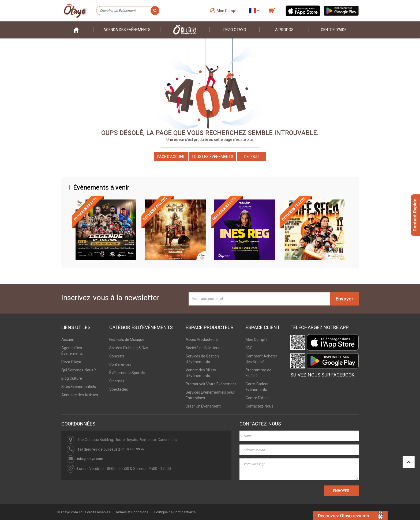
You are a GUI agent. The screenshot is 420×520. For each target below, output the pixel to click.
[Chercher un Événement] (128, 11)
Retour (252, 157)
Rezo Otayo (235, 30)
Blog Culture (72, 378)
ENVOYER (341, 491)
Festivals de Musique (127, 340)
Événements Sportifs (127, 373)
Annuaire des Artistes (80, 395)
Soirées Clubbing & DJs (129, 348)
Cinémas (117, 381)
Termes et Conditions (132, 512)
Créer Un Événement (203, 406)
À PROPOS (284, 30)
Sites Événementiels (79, 387)
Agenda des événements (127, 30)
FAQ (249, 348)
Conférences (120, 364)
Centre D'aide (334, 30)
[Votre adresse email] (259, 299)
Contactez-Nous (259, 406)
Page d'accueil (171, 157)
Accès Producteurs (202, 340)
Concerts (117, 356)
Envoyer (344, 299)
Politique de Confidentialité (175, 512)
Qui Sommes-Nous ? (79, 370)
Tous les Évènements (212, 157)
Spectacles (119, 389)
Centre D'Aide (257, 398)
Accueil (67, 340)
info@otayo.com (90, 459)
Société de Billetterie (203, 348)
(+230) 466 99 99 (132, 449)
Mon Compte (257, 340)
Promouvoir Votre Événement (211, 384)
